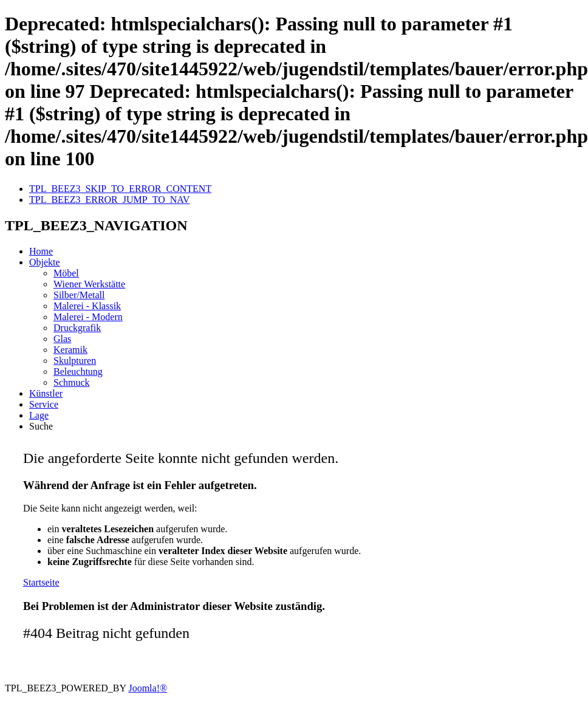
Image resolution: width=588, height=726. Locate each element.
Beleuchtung (78, 372)
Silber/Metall (79, 295)
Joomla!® (148, 688)
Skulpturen (75, 361)
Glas (62, 339)
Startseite (41, 582)
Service (44, 404)
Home (41, 251)
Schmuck (72, 382)
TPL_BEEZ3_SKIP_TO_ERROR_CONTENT (120, 189)
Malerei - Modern (88, 317)
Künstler (46, 393)
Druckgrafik (77, 328)
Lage (39, 415)
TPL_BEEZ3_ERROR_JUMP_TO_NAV (109, 200)
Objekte (45, 262)
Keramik (70, 350)
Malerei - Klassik (87, 306)
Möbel (66, 273)
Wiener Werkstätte (89, 284)
